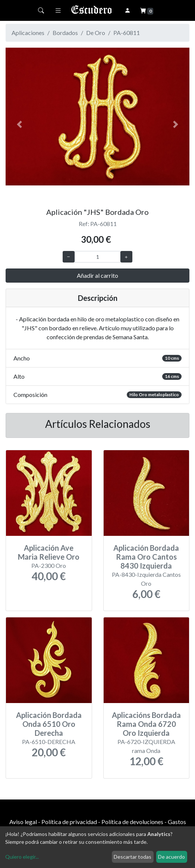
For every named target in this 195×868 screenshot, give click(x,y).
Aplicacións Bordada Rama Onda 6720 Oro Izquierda (146, 724)
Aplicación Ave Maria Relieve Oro (49, 552)
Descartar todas (133, 857)
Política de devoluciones (132, 822)
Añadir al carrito (97, 275)
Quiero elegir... (22, 857)
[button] (19, 125)
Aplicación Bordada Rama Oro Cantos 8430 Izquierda (146, 557)
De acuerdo (172, 857)
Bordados (65, 33)
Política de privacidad (69, 822)
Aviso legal (23, 822)
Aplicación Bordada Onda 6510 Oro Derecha (49, 724)
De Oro (96, 33)
